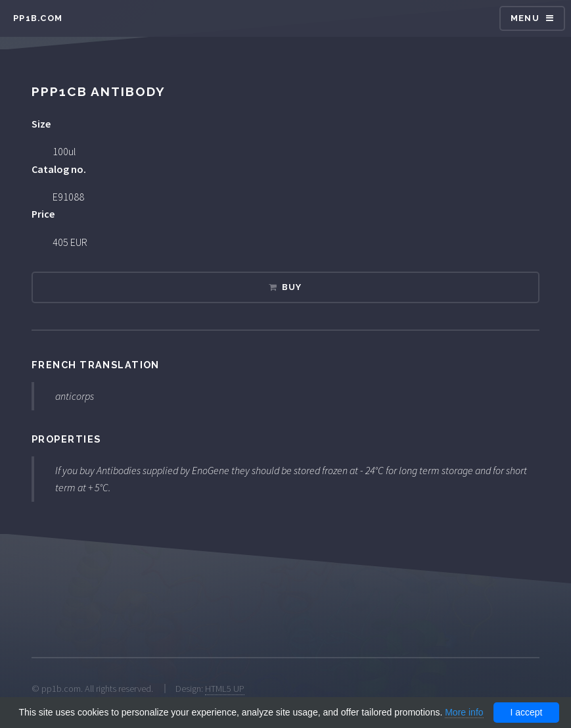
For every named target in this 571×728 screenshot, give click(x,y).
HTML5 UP (225, 689)
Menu (525, 18)
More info (464, 712)
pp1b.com (38, 18)
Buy (292, 287)
